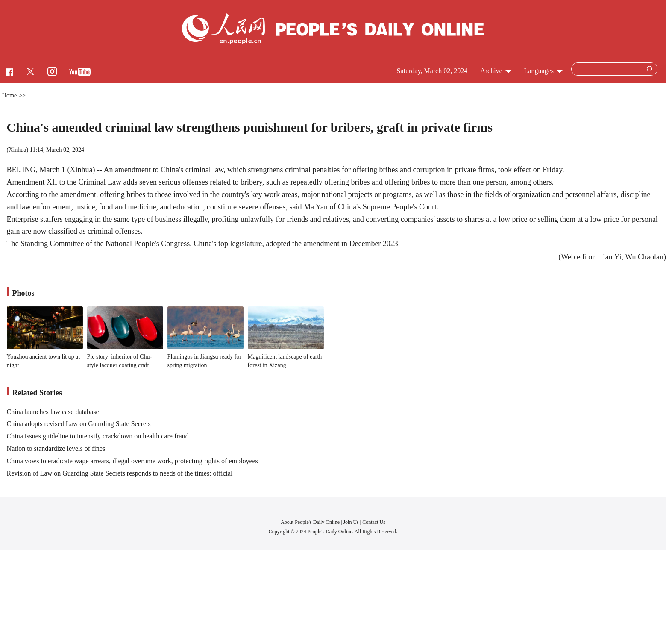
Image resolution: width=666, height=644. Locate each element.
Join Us (351, 522)
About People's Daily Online (310, 522)
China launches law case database (53, 412)
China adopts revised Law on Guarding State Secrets (79, 424)
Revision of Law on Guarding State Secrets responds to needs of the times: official (120, 473)
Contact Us (374, 522)
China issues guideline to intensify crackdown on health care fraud (98, 436)
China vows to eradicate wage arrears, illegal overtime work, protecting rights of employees (132, 461)
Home (9, 96)
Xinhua (17, 150)
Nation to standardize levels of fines (56, 448)
